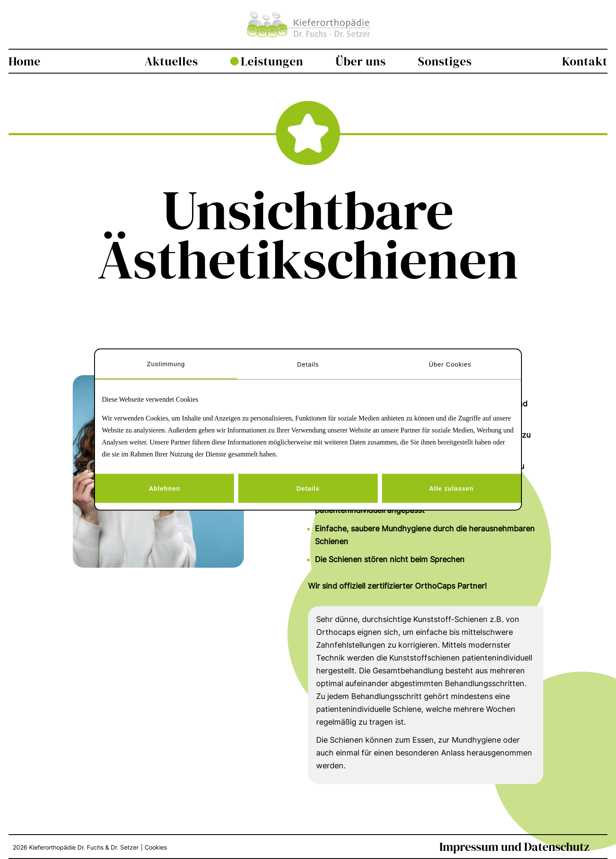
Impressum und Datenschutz (514, 847)
